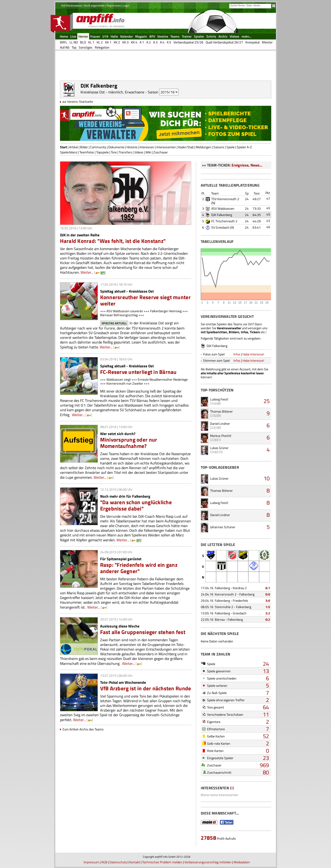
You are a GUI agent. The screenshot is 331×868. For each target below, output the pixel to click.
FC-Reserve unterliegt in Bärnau (138, 372)
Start (63, 147)
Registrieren (114, 5)
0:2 (268, 619)
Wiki (148, 152)
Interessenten (166, 147)
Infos (237, 354)
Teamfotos (87, 152)
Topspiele (102, 152)
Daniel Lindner (220, 423)
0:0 (268, 594)
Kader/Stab (186, 147)
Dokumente (116, 147)
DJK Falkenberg (222, 215)
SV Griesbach (220, 227)
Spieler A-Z (244, 147)
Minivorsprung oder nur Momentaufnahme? (129, 443)
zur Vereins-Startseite (78, 101)
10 (267, 478)
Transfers (125, 152)
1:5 (268, 607)
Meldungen (204, 147)
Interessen (147, 147)
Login (126, 5)
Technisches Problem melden (162, 862)
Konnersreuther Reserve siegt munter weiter (145, 300)
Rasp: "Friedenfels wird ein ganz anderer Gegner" (139, 568)
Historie (132, 147)
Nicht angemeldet (94, 5)
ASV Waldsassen (223, 208)
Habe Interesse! (253, 354)
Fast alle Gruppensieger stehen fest (143, 632)
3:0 (268, 601)
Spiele (231, 147)
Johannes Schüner (223, 527)
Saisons (219, 147)
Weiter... (87, 272)
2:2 (268, 613)
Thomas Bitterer (221, 411)
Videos (139, 152)
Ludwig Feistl (219, 399)
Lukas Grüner (219, 448)
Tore (114, 152)
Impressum (91, 862)
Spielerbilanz (69, 152)
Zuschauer (161, 152)
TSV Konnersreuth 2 (225, 199)
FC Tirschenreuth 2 (224, 221)
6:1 (268, 588)
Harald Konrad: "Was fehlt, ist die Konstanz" (113, 241)
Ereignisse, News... (247, 165)
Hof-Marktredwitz (72, 5)
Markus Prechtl (221, 436)
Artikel (74, 147)
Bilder (84, 147)
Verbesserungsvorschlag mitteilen (208, 862)
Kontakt (135, 862)
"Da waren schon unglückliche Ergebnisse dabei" (136, 505)
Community (98, 147)
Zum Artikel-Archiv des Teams (83, 729)
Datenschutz (118, 862)
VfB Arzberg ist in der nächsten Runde (146, 688)
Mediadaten (242, 862)
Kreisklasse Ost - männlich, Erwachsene (112, 92)
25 (267, 401)
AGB (104, 862)
